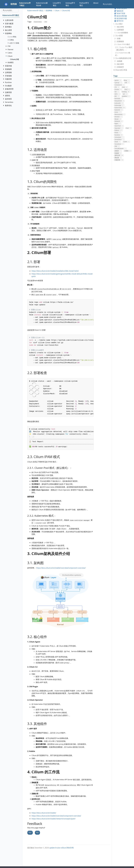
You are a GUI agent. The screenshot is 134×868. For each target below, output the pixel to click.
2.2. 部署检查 (119, 41)
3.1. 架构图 (118, 61)
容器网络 (49, 10)
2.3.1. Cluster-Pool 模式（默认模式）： (124, 49)
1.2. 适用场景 (119, 30)
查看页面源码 (120, 8)
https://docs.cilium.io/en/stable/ (44, 813)
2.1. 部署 (117, 39)
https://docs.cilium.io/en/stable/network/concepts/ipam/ (53, 819)
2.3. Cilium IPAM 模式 (122, 44)
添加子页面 (120, 13)
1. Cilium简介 (118, 24)
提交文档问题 (120, 16)
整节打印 (119, 21)
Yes (30, 833)
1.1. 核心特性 (119, 27)
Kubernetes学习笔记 (35, 10)
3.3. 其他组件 (119, 67)
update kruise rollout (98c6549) (61, 848)
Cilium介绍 (66, 10)
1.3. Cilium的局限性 (121, 33)
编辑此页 (119, 11)
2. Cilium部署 (118, 36)
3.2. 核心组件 (119, 64)
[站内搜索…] (115, 4)
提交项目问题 (120, 18)
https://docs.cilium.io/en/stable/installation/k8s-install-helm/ (55, 271)
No (37, 833)
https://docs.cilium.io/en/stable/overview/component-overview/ (61, 568)
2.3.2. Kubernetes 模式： (123, 54)
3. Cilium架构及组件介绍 (122, 58)
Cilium (57, 10)
